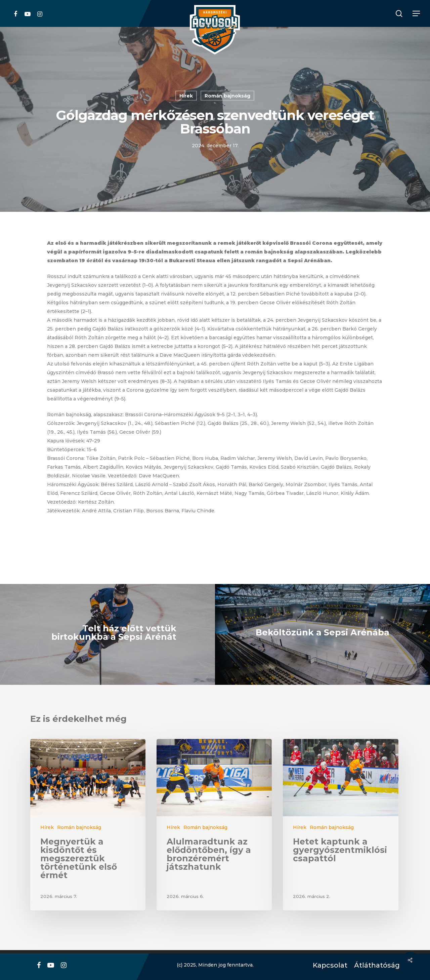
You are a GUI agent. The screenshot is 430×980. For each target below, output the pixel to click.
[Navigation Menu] (417, 14)
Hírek (186, 96)
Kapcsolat (328, 965)
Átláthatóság (375, 965)
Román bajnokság (227, 96)
